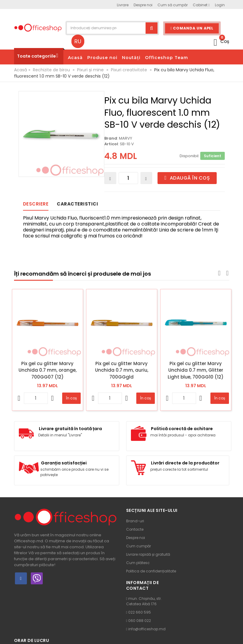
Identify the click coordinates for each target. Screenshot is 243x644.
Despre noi (136, 538)
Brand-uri (135, 521)
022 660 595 (140, 612)
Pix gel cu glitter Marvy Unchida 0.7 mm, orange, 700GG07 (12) (48, 370)
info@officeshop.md (147, 629)
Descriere (36, 204)
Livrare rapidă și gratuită (148, 554)
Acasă (20, 70)
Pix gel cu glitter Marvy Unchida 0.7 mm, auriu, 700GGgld (122, 370)
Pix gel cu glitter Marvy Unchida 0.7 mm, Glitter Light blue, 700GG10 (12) (196, 370)
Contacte (135, 529)
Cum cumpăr (139, 546)
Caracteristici (77, 204)
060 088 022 (140, 621)
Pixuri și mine (90, 70)
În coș (71, 398)
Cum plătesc (138, 563)
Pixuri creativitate (129, 70)
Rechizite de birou (51, 70)
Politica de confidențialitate (151, 571)
